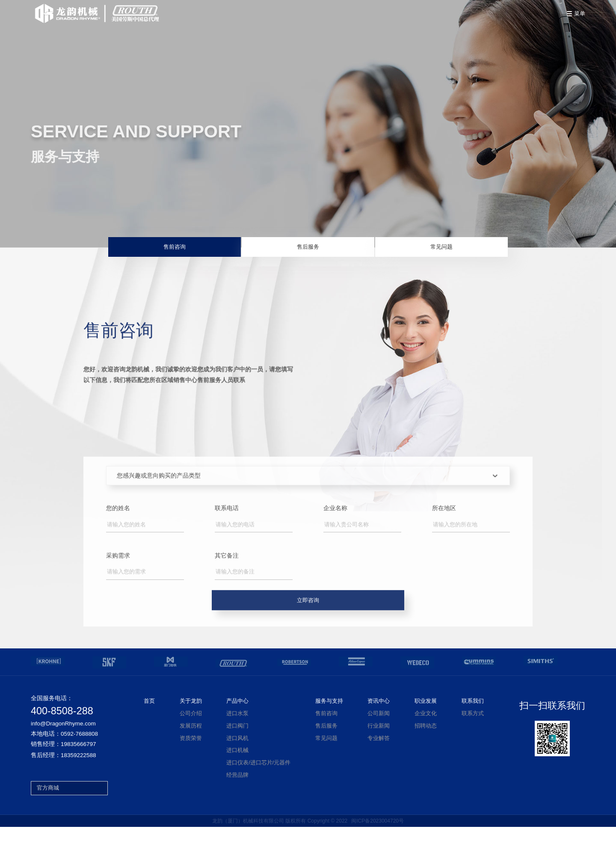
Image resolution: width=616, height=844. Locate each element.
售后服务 (308, 250)
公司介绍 (191, 731)
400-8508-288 (62, 728)
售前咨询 (211, 250)
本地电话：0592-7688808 (64, 751)
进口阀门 (237, 743)
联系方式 (473, 731)
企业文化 (426, 731)
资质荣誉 (191, 755)
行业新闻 (379, 743)
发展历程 (191, 743)
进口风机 (237, 755)
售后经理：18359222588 (64, 773)
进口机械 (237, 768)
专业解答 (379, 755)
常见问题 (405, 250)
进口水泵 (237, 731)
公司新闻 (379, 731)
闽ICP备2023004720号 (378, 838)
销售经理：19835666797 (64, 761)
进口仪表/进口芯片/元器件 (258, 780)
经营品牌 (237, 792)
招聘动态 (426, 743)
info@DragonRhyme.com (63, 741)
